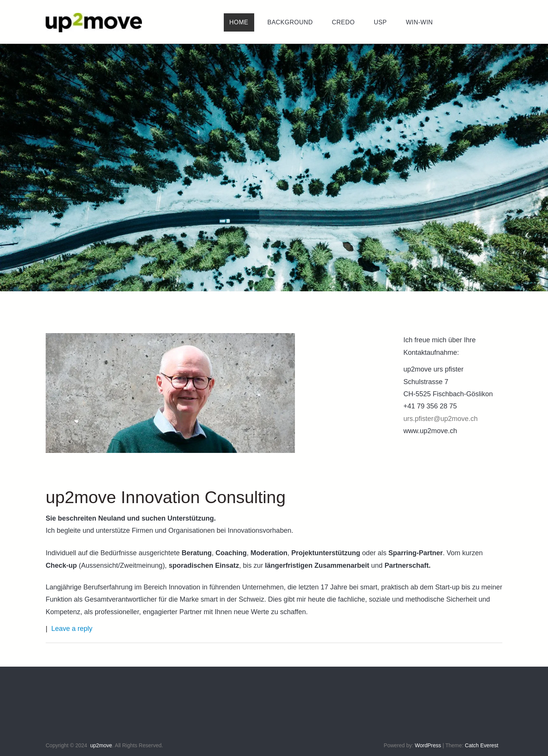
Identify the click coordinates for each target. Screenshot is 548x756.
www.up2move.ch (430, 431)
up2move (101, 745)
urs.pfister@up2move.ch (440, 419)
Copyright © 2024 (66, 745)
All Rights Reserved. (139, 745)
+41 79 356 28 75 (430, 406)
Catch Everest (482, 745)
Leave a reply (72, 629)
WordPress (428, 745)
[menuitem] (239, 22)
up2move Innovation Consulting (166, 497)
